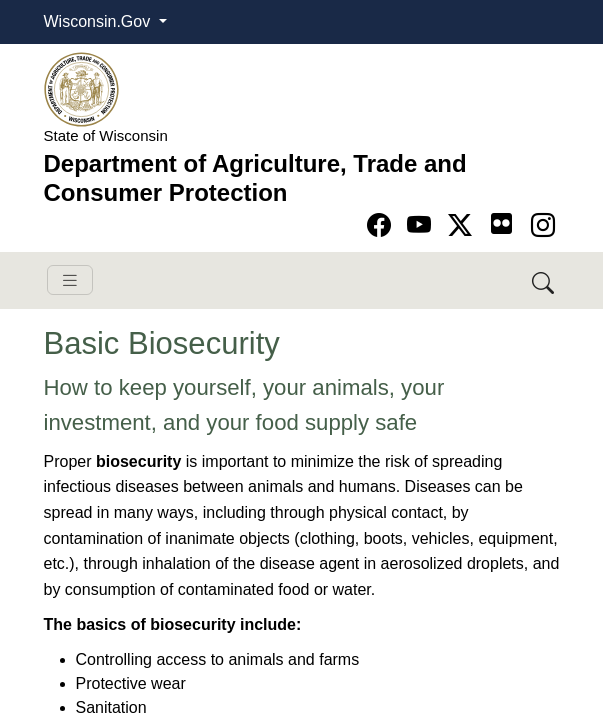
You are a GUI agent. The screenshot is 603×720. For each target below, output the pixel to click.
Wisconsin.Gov (99, 21)
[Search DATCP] (544, 280)
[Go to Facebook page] (382, 225)
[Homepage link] (81, 88)
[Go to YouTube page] (422, 225)
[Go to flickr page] (501, 223)
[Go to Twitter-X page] (463, 225)
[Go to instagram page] (543, 225)
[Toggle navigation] (70, 280)
